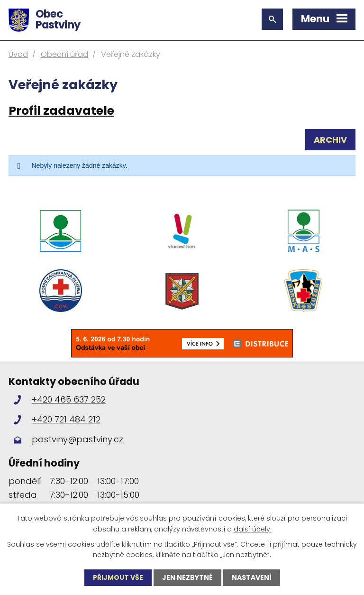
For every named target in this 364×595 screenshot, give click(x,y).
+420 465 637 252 (69, 399)
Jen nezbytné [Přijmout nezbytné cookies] (187, 577)
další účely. (253, 529)
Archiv (330, 140)
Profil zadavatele (61, 111)
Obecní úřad (64, 54)
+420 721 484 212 (66, 419)
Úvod (18, 54)
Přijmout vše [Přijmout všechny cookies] (118, 577)
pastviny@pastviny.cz (77, 439)
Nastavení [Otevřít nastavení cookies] (252, 577)
